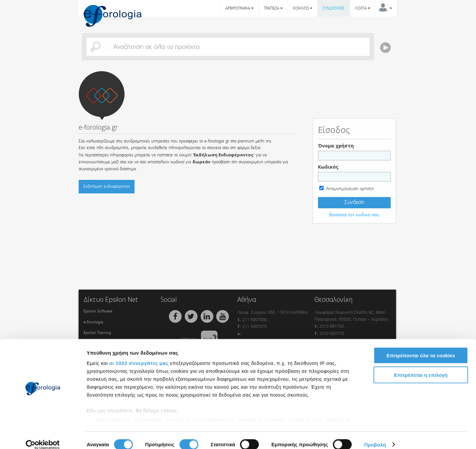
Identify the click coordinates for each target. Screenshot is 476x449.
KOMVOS (303, 8)
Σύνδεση (354, 202)
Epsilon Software (98, 311)
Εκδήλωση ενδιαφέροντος (107, 186)
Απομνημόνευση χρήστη (350, 189)
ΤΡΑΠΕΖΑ (273, 8)
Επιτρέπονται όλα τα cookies (421, 347)
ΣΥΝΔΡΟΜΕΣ (334, 8)
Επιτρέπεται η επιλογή (421, 366)
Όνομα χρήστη (336, 146)
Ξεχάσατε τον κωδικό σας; (354, 215)
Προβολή (375, 436)
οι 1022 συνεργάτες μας (139, 355)
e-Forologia (93, 322)
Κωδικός (328, 167)
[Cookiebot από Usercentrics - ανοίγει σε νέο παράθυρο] (43, 436)
